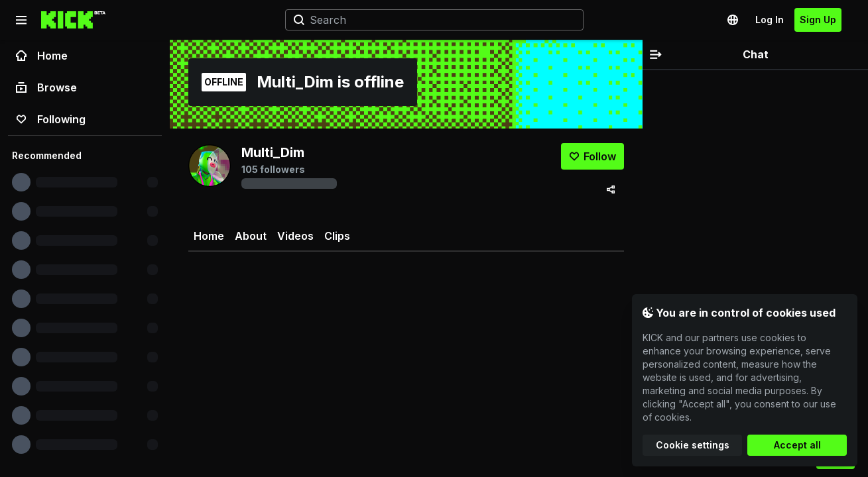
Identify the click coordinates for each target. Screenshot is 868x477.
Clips (337, 236)
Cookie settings (693, 445)
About (251, 236)
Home (42, 56)
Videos (295, 236)
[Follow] (592, 156)
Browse (46, 87)
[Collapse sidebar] (21, 20)
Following (51, 119)
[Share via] (611, 189)
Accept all (797, 445)
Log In (770, 20)
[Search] (429, 20)
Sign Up (818, 20)
